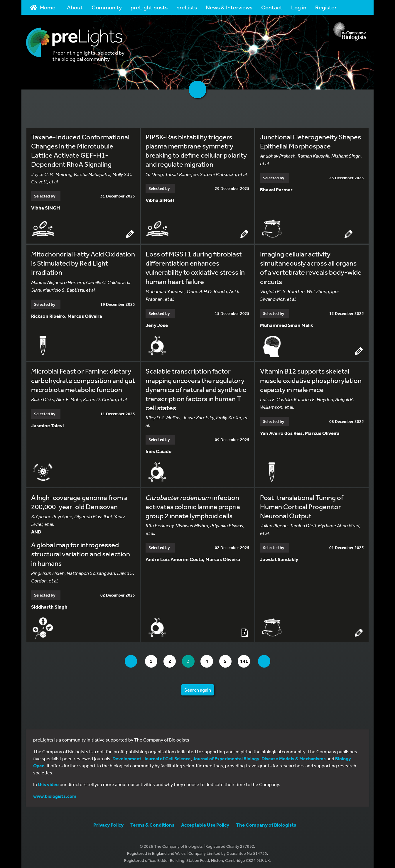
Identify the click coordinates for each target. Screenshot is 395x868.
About (75, 7)
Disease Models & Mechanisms (294, 756)
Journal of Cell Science (167, 756)
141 (249, 658)
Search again (198, 687)
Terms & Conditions (152, 822)
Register (326, 7)
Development (127, 756)
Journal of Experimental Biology (226, 756)
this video (48, 781)
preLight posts (149, 7)
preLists (187, 7)
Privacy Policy (108, 822)
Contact (272, 7)
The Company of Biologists (266, 822)
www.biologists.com (55, 793)
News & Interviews (229, 7)
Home (43, 7)
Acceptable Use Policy (205, 822)
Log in (299, 7)
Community (107, 7)
